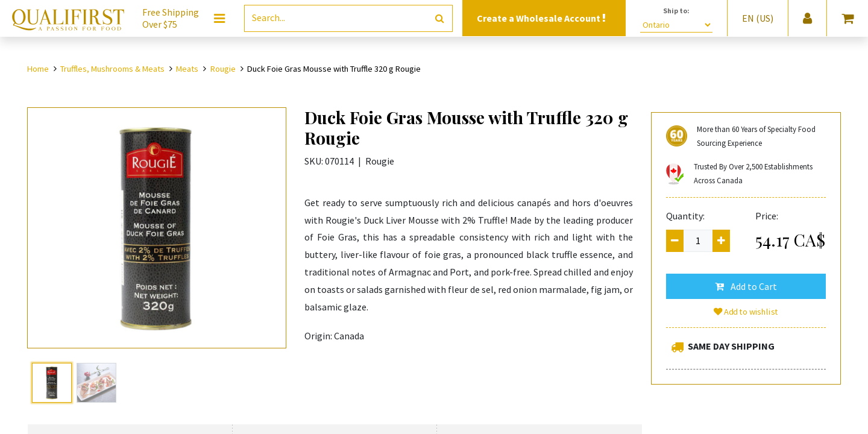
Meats (187, 69)
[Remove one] (675, 241)
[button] (746, 286)
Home (38, 69)
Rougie (223, 69)
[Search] (440, 18)
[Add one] (721, 241)
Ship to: (676, 11)
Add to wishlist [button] (746, 312)
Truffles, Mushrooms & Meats (112, 69)
